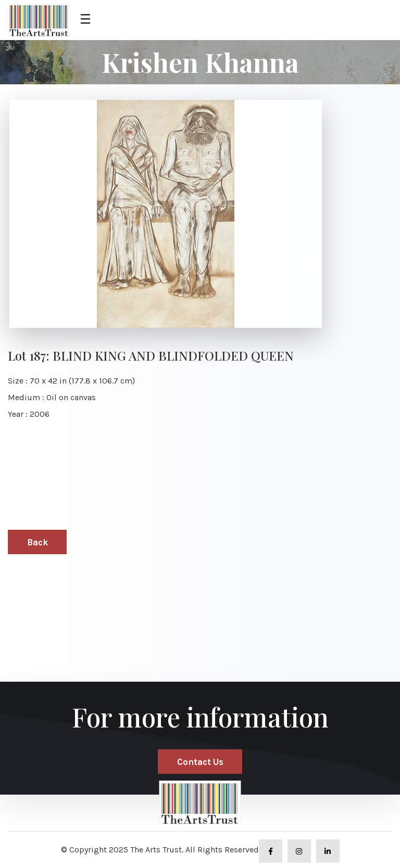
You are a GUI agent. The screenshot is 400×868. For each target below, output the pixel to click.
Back (37, 542)
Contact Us (200, 762)
